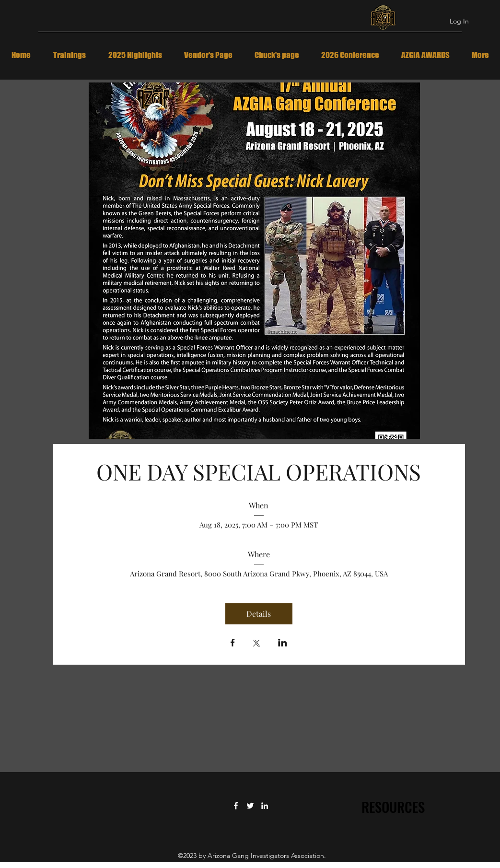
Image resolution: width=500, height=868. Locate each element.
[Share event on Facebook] (233, 644)
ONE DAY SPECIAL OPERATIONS (259, 471)
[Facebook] (236, 806)
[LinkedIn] (265, 806)
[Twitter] (250, 806)
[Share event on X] (256, 644)
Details (259, 614)
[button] (254, 261)
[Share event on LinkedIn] (283, 644)
